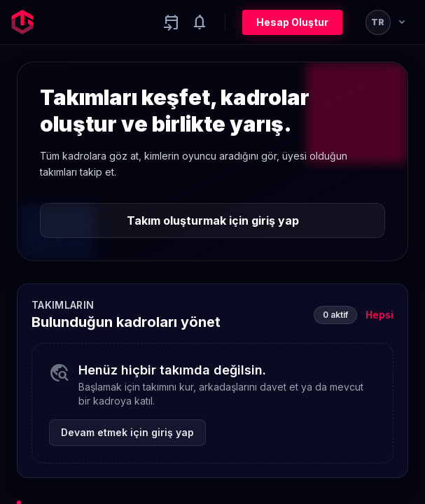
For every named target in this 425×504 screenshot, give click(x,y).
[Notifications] (200, 22)
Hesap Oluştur (292, 22)
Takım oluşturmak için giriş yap (213, 220)
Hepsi (379, 315)
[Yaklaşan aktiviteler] (172, 22)
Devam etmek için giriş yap (127, 432)
